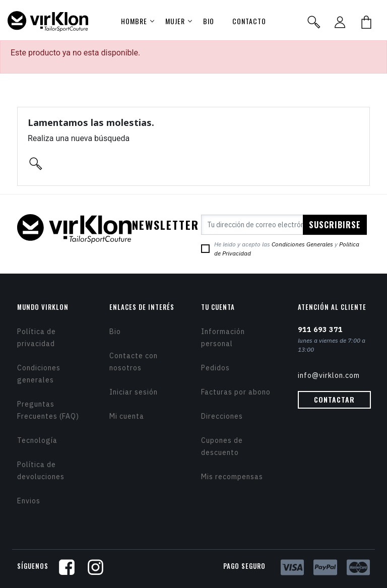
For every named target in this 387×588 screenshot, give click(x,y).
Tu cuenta (218, 307)
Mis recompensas (232, 477)
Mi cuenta (127, 416)
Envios (29, 501)
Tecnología (37, 440)
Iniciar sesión (134, 392)
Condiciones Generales (302, 244)
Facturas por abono (236, 392)
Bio (115, 332)
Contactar (334, 399)
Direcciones (222, 416)
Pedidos (215, 368)
